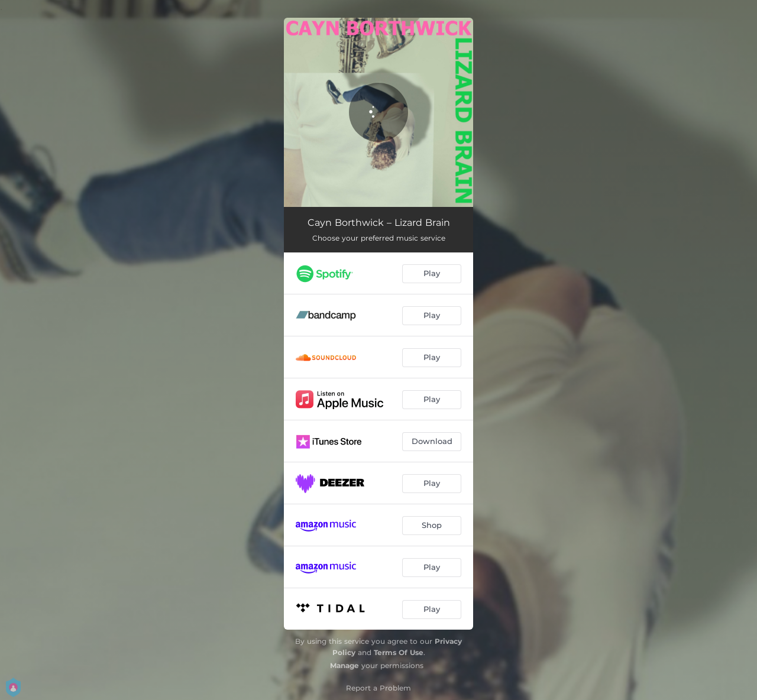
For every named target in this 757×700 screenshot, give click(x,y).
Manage (344, 665)
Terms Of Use (399, 652)
